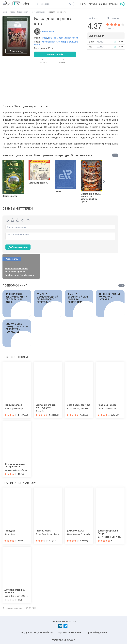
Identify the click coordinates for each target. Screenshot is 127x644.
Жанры (103, 4)
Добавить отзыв (19, 248)
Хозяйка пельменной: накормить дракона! (16, 271)
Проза (44, 38)
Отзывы (113, 4)
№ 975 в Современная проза (63, 38)
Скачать (120, 42)
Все (115, 156)
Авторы (93, 4)
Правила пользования (70, 632)
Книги (83, 4)
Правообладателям (97, 632)
